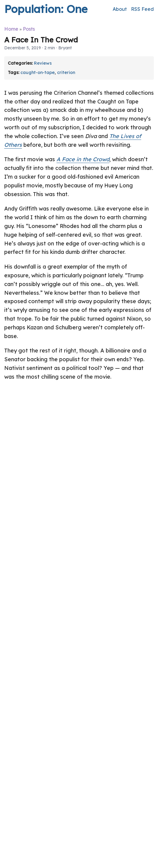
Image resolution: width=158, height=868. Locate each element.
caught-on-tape (38, 72)
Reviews (43, 63)
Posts (29, 29)
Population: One (46, 9)
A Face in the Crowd (83, 159)
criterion (66, 72)
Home (11, 29)
